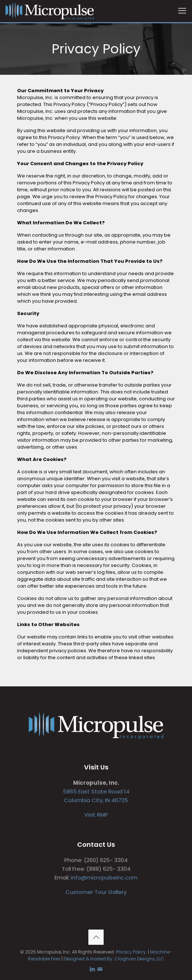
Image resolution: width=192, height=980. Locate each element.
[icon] (100, 969)
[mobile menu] (182, 11)
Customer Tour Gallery (96, 892)
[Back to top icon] (96, 937)
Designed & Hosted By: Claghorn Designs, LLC (114, 959)
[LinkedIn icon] (92, 969)
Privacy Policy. (131, 952)
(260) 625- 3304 (106, 860)
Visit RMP (96, 815)
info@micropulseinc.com (104, 877)
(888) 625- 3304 (109, 869)
